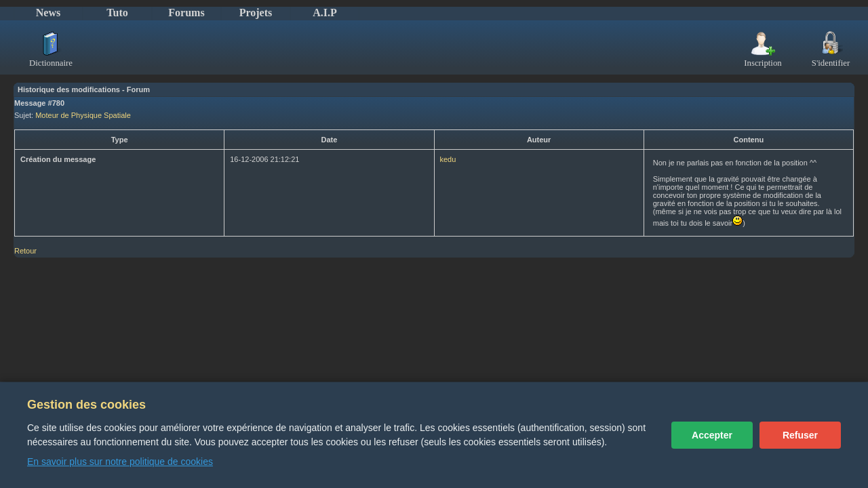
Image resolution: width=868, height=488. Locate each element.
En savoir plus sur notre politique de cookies (120, 462)
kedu (448, 159)
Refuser (800, 435)
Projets (256, 13)
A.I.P (325, 13)
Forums (186, 13)
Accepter (712, 435)
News (48, 13)
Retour (25, 251)
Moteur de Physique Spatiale (83, 115)
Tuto (117, 13)
